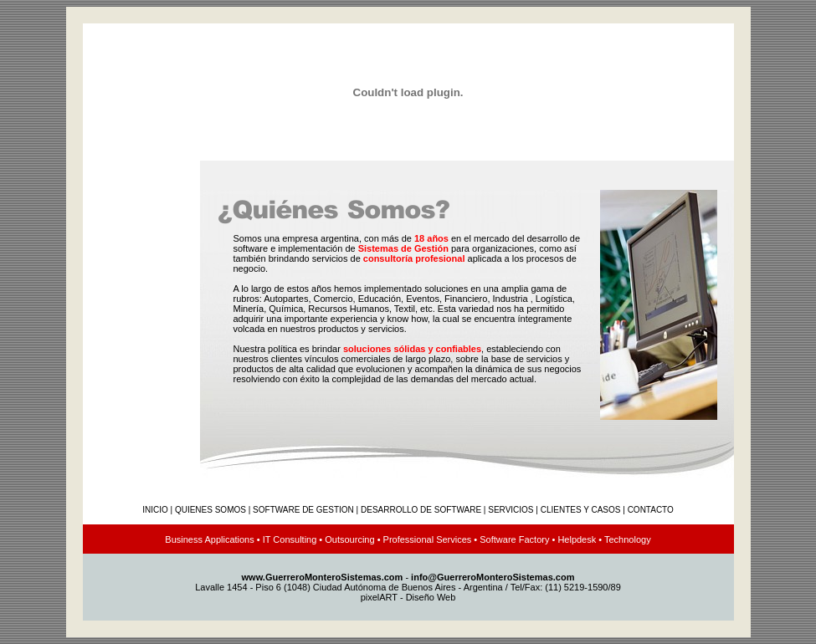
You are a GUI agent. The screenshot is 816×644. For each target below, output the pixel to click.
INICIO (155, 510)
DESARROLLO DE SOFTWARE (421, 510)
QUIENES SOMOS (210, 510)
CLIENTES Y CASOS (581, 510)
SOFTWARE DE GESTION (303, 510)
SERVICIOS (511, 510)
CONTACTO (651, 510)
